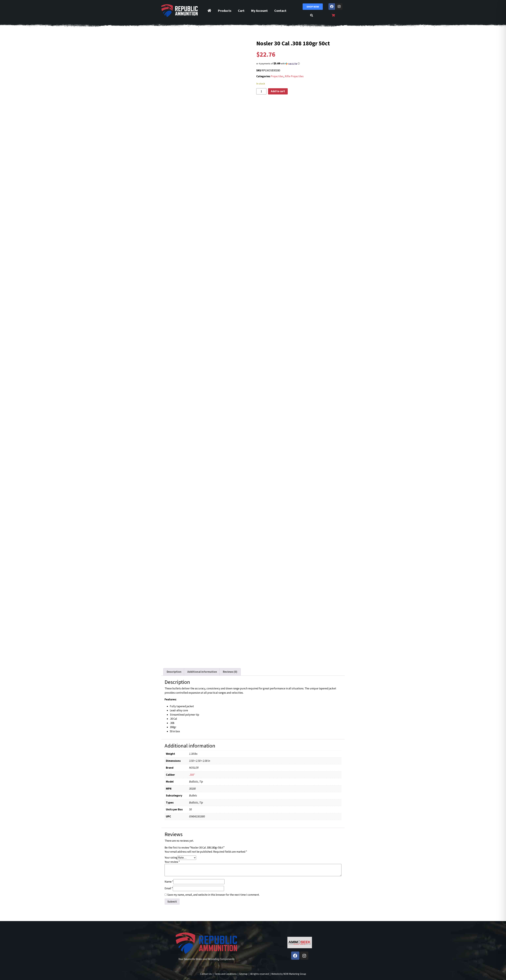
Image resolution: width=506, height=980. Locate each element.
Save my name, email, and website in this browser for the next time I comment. (213, 895)
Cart (241, 11)
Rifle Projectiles (294, 76)
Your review (172, 862)
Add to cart (278, 91)
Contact (280, 11)
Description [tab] (174, 672)
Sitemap (243, 974)
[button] (300, 64)
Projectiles (277, 76)
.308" (192, 775)
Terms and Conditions (225, 974)
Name (169, 882)
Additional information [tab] (202, 672)
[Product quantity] (261, 91)
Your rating (171, 858)
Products (225, 11)
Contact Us (206, 974)
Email (169, 888)
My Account (259, 11)
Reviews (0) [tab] (230, 672)
